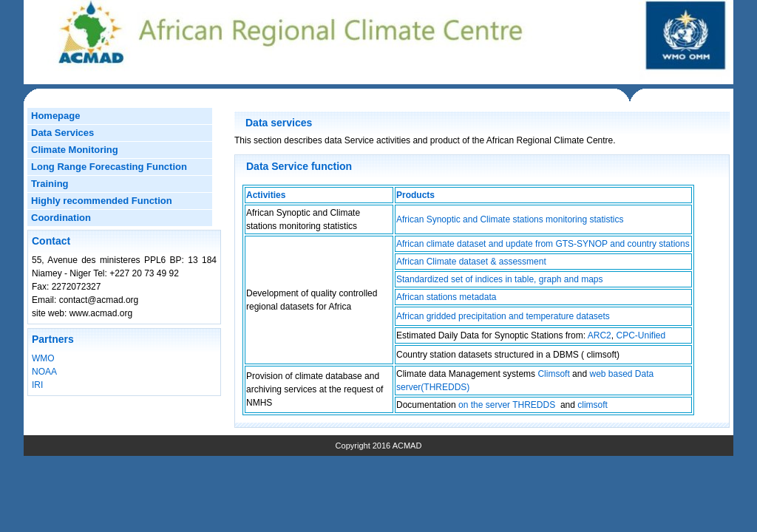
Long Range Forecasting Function (109, 167)
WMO (43, 358)
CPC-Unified (641, 335)
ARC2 (600, 335)
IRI (37, 385)
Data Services (62, 133)
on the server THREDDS (507, 405)
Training (50, 184)
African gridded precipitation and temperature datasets (503, 316)
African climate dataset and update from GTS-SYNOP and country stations (543, 244)
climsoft (593, 405)
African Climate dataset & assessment (471, 262)
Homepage (55, 116)
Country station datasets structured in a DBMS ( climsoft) (508, 355)
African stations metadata (446, 297)
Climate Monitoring (75, 150)
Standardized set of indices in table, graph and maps (500, 279)
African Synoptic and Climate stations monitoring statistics (510, 219)
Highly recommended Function (102, 201)
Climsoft (554, 374)
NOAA (44, 372)
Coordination (61, 218)
